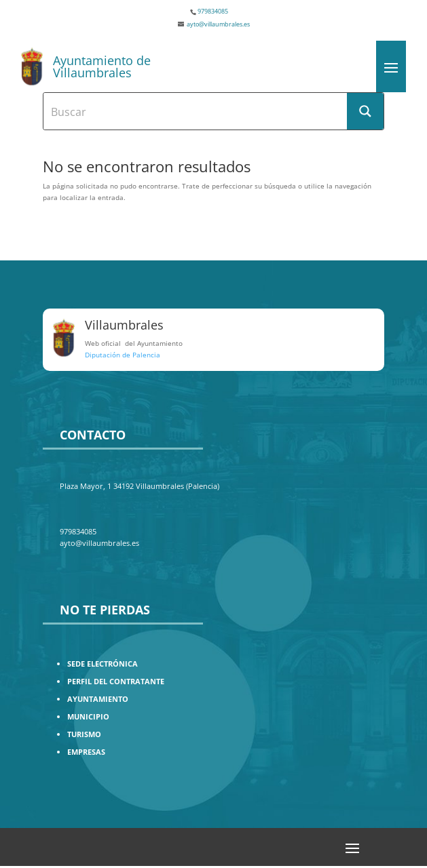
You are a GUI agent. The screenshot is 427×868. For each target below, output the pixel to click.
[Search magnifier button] (365, 111)
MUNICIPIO (88, 716)
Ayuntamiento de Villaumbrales (102, 66)
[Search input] (196, 111)
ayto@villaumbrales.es (218, 24)
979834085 (213, 11)
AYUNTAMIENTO (98, 699)
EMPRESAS (86, 752)
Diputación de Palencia (123, 355)
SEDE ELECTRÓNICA (103, 664)
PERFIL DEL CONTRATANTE (116, 681)
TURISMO (84, 734)
